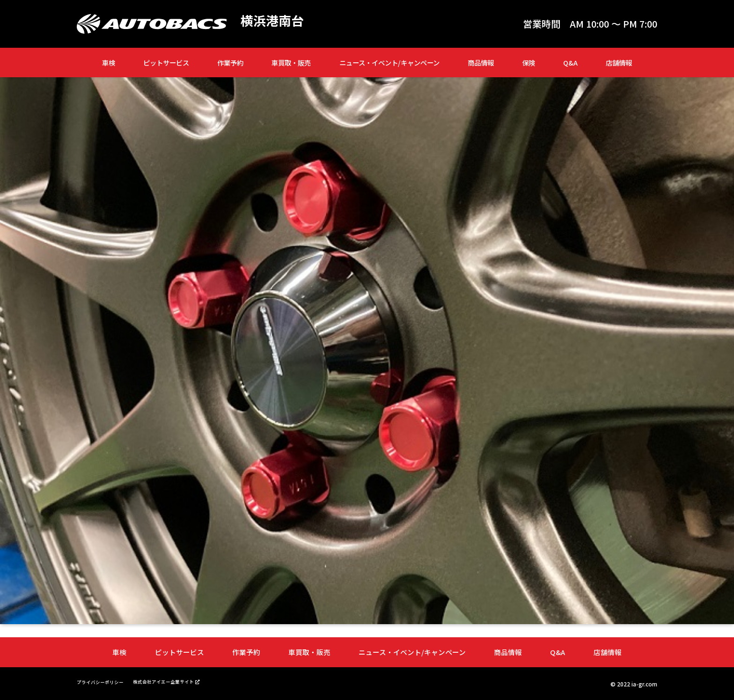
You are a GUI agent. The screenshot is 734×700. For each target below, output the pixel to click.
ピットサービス (166, 63)
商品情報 (481, 63)
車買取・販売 (291, 63)
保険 (528, 63)
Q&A (570, 63)
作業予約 (230, 63)
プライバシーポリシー (105, 681)
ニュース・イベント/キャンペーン (389, 63)
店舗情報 (619, 63)
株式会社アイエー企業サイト (179, 681)
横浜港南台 (276, 22)
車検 (109, 63)
